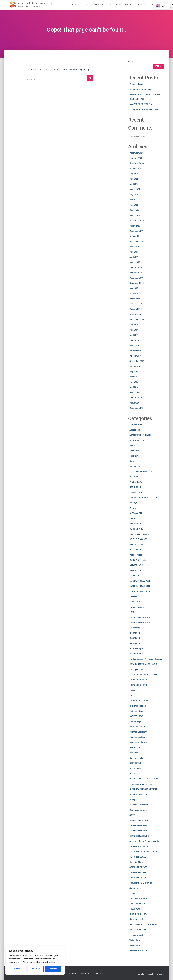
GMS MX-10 (135, 633)
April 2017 (134, 335)
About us (142, 5)
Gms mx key (135, 628)
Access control (136, 430)
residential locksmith (139, 805)
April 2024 (134, 184)
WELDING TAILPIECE (138, 951)
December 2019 (136, 231)
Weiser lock (135, 940)
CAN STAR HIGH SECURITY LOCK (143, 498)
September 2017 (137, 319)
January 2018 (135, 309)
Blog (132, 461)
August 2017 (135, 325)
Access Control (114, 5)
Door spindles (136, 555)
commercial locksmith (140, 534)
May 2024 (134, 179)
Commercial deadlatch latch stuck (145, 109)
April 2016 (134, 387)
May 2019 (134, 252)
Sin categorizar (136, 888)
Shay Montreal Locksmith (141, 883)
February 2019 (136, 267)
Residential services (139, 810)
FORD (132, 612)
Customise (18, 969)
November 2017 (137, 314)
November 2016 (137, 351)
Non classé (134, 753)
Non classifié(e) (137, 758)
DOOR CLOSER (136, 550)
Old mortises (135, 768)
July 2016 (134, 372)
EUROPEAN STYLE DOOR (140, 581)
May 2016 (134, 382)
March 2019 (135, 262)
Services (85, 5)
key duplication (136, 669)
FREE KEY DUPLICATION (140, 617)
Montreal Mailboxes (138, 742)
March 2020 (135, 226)
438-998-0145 (136, 425)
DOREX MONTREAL (138, 560)
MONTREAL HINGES (138, 727)
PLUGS (132, 774)
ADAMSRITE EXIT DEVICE (140, 435)
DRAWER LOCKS (136, 565)
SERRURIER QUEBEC (138, 867)
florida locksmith (137, 607)
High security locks (138, 649)
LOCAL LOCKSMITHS (138, 680)
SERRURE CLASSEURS (139, 836)
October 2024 (135, 169)
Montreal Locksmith (138, 732)
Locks (132, 690)
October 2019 (135, 236)
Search (131, 62)
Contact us (99, 974)
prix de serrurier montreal (141, 784)
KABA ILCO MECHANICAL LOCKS (143, 664)
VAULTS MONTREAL (138, 930)
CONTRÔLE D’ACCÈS (138, 539)
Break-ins (134, 477)
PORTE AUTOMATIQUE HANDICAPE (144, 779)
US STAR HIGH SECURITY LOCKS (143, 925)
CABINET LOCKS (137, 492)
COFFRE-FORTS (136, 529)
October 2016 (135, 356)
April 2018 (134, 293)
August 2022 (135, 195)
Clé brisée (134, 508)
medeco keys (135, 722)
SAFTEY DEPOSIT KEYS (139, 820)
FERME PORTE (136, 602)
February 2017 (136, 340)
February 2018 (136, 304)
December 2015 (136, 408)
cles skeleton (135, 524)
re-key (132, 800)
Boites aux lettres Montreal (141, 472)
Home (75, 5)
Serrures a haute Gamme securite (144, 841)
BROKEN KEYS (136, 482)
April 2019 (134, 257)
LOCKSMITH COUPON (139, 701)
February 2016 (136, 398)
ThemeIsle (159, 974)
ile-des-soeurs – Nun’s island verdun (146, 659)
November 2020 (137, 221)
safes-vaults (98, 5)
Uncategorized (136, 919)
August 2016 (135, 366)
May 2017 (134, 330)
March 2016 (135, 392)
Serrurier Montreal (138, 862)
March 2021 (135, 215)
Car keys (133, 503)
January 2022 (135, 210)
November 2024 (137, 163)
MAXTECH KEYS (136, 711)
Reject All (36, 969)
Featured (133, 596)
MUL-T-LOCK (135, 748)
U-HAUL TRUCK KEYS (139, 914)
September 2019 (137, 241)
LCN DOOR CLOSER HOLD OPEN (143, 675)
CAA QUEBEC (135, 487)
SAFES (132, 815)
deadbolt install (136, 544)
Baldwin (133, 445)
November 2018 (137, 283)
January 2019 (135, 273)
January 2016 (135, 403)
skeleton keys (135, 893)
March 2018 (135, 299)
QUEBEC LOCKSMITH (139, 794)
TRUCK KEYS (135, 909)
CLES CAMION (136, 513)
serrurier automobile (139, 846)
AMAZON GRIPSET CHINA (141, 104)
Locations (130, 5)
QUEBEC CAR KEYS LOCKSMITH (143, 789)
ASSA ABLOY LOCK (138, 440)
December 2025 (136, 153)
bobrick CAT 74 (136, 466)
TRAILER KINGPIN (137, 904)
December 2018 (136, 278)
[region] (35, 960)
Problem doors (136, 84)
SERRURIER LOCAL (138, 857)
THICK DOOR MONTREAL (140, 899)
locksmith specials (138, 706)
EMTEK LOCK (135, 576)
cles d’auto (134, 518)
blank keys (134, 451)
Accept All (53, 969)
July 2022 (134, 200)
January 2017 (135, 346)
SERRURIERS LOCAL (138, 878)
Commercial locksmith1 (140, 89)
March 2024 (135, 189)
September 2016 (137, 361)
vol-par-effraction (138, 935)
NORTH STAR (135, 763)
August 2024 (135, 174)
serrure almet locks (138, 826)
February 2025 (136, 158)
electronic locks (137, 570)
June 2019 (134, 247)
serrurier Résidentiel (139, 872)
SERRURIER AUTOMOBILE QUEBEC (144, 852)
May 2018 (134, 288)
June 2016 (134, 377)
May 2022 (134, 205)
